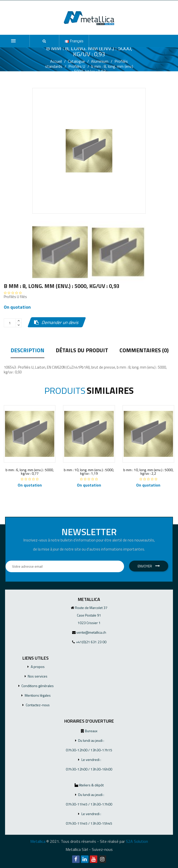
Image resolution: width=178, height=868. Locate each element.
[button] (44, 41)
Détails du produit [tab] (82, 351)
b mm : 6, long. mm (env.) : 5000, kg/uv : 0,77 (30, 472)
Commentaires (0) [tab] (144, 351)
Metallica (38, 841)
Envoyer (149, 566)
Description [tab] (27, 351)
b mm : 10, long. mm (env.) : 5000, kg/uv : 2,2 (148, 472)
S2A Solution (137, 841)
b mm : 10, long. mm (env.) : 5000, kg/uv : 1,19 (89, 472)
